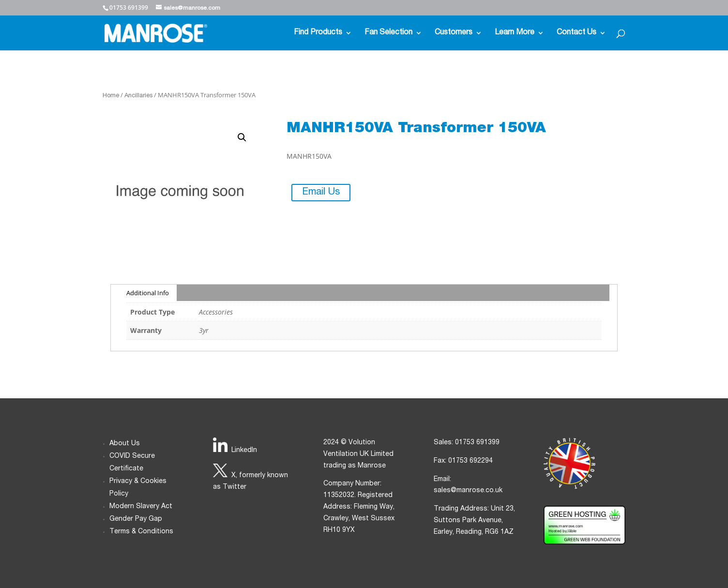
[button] (242, 137)
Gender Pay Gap (136, 519)
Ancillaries (138, 96)
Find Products (318, 33)
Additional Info (148, 293)
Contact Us (576, 33)
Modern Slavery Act (141, 507)
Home (111, 96)
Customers (454, 33)
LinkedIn (244, 451)
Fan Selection (388, 33)
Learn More (515, 33)
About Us (125, 444)
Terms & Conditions (141, 532)
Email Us (321, 193)
